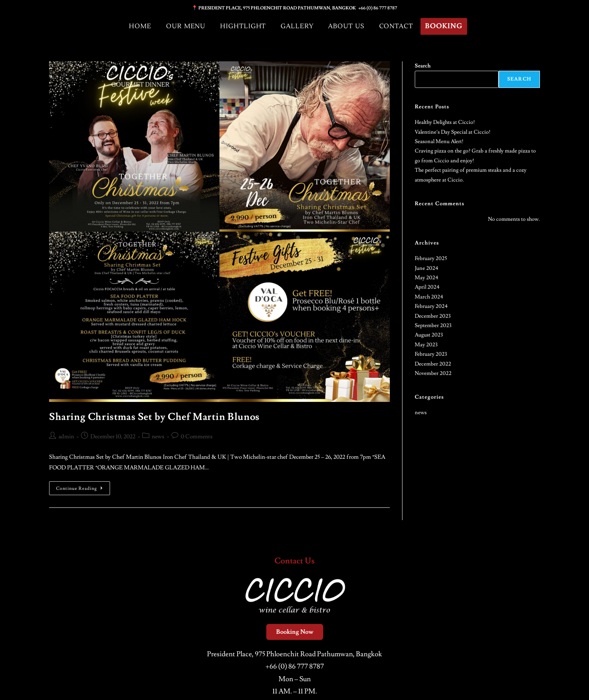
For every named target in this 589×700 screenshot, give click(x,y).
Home (139, 26)
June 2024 (427, 268)
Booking (445, 26)
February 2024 (431, 306)
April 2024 (427, 287)
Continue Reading (83, 486)
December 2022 (433, 364)
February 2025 (431, 258)
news (158, 437)
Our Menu (185, 26)
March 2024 (429, 297)
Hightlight (242, 26)
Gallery (297, 26)
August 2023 (429, 335)
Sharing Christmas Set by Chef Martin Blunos (154, 417)
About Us (346, 26)
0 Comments (197, 437)
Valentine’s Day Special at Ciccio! (453, 132)
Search (423, 66)
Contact (396, 26)
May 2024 (427, 278)
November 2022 (433, 373)
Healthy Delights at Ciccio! (445, 122)
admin (66, 437)
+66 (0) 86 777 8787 (378, 8)
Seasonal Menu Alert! (439, 141)
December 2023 (433, 316)
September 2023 (433, 325)
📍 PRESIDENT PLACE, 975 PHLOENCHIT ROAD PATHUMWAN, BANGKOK (275, 8)
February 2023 (431, 354)
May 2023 (426, 345)
